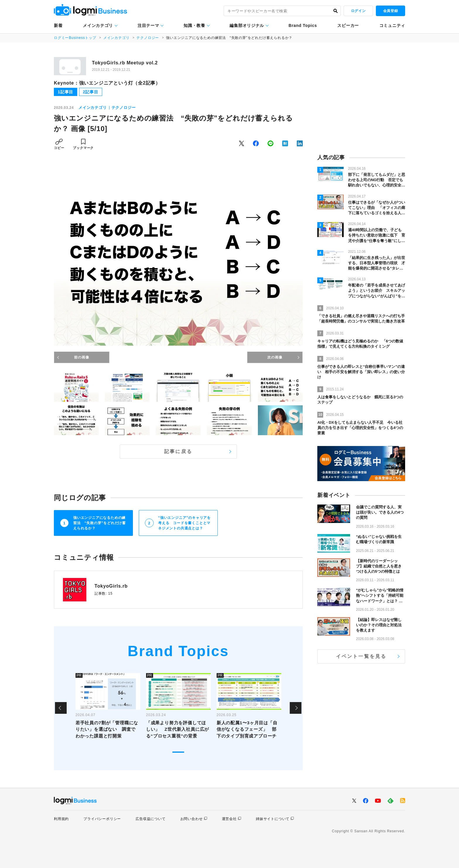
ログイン (358, 11)
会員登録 (391, 11)
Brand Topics (303, 25)
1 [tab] (178, 752)
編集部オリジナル (247, 25)
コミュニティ (392, 25)
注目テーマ (148, 25)
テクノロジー (148, 38)
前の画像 (82, 357)
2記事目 (91, 92)
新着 (58, 25)
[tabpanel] (108, 708)
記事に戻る (178, 451)
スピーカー (348, 25)
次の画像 (275, 357)
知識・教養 (194, 25)
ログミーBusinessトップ (75, 38)
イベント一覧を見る (361, 656)
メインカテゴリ (98, 25)
